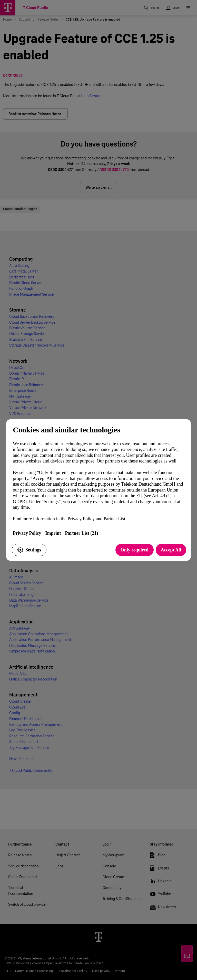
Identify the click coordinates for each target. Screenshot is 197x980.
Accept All (171, 550)
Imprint (53, 533)
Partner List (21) (81, 533)
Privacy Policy (27, 533)
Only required (135, 550)
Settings (29, 550)
